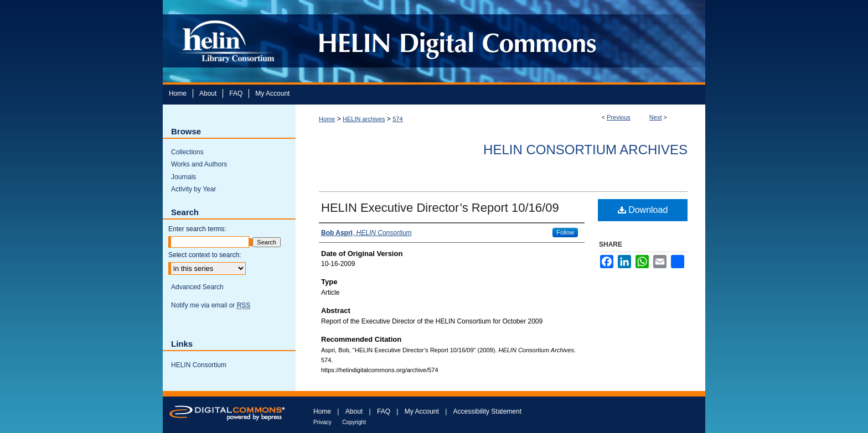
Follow (565, 232)
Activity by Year (193, 189)
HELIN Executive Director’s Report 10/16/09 (440, 208)
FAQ (384, 411)
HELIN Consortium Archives (585, 150)
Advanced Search (197, 287)
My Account (422, 411)
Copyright (354, 422)
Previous (619, 117)
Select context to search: (205, 255)
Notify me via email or (211, 305)
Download (643, 210)
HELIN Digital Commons (496, 41)
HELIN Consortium (199, 365)
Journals (184, 177)
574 (397, 119)
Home (327, 119)
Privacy (322, 422)
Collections (187, 152)
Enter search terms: (197, 229)
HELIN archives (364, 119)
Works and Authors (199, 164)
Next (656, 117)
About (354, 411)
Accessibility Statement (487, 411)
